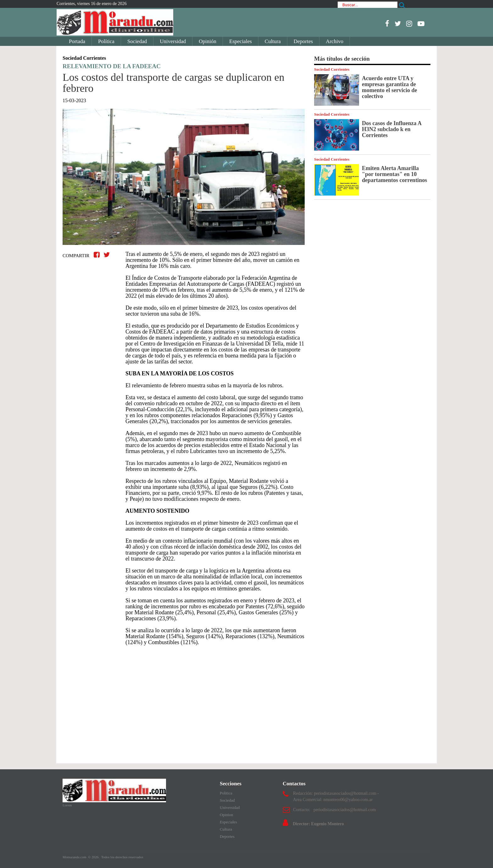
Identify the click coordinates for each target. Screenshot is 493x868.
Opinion (227, 815)
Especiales (241, 41)
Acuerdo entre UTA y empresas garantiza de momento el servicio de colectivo (389, 87)
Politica (226, 793)
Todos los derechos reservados (122, 857)
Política (106, 41)
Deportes (303, 41)
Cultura (273, 41)
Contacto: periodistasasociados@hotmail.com (334, 810)
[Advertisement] (184, 701)
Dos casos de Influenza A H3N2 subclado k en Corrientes (392, 129)
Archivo (335, 41)
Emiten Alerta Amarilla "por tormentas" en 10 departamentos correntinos (394, 174)
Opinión (208, 41)
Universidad (173, 41)
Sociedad (137, 41)
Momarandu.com (75, 857)
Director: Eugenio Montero (318, 824)
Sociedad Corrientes (332, 69)
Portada (77, 41)
